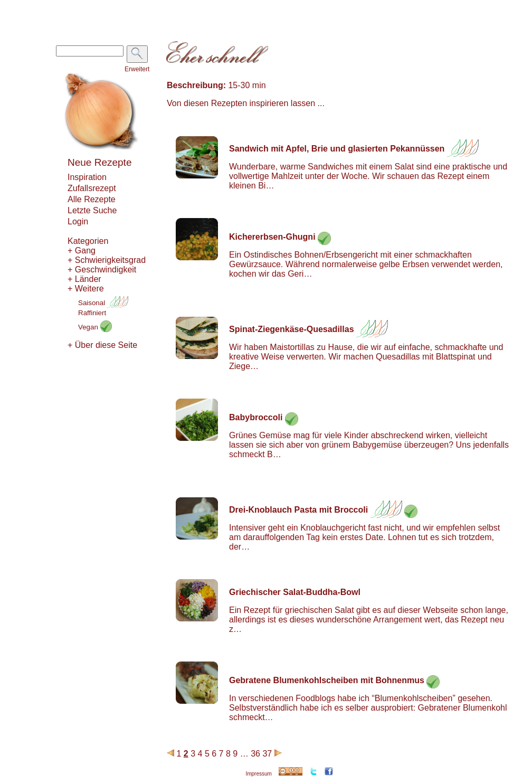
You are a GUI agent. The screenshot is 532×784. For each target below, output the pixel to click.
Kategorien (88, 241)
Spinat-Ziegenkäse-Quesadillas (292, 329)
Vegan (95, 327)
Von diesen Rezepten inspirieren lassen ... (246, 103)
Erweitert (137, 69)
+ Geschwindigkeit (102, 270)
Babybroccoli (256, 417)
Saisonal (103, 303)
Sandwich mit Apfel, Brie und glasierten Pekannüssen (337, 149)
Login (78, 221)
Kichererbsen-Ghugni (272, 237)
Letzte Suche (92, 210)
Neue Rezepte (99, 162)
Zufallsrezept (92, 188)
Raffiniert (92, 313)
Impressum (258, 774)
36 (255, 754)
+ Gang (82, 251)
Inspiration (87, 177)
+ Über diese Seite (102, 345)
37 (267, 754)
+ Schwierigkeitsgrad (107, 260)
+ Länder (84, 279)
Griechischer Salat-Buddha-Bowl (295, 592)
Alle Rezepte (92, 199)
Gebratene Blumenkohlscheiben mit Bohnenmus (327, 680)
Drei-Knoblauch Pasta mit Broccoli (298, 510)
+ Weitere (86, 289)
